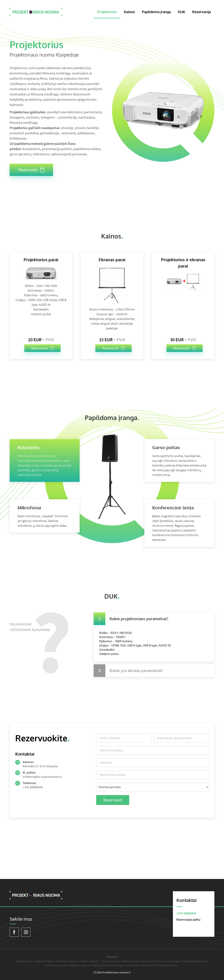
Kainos (129, 12)
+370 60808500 (33, 787)
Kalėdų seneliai (124, 965)
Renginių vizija (24, 961)
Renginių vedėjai (43, 961)
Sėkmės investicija (103, 965)
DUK (181, 12)
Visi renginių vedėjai (166, 965)
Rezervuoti (31, 170)
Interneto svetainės (66, 961)
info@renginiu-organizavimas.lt (42, 777)
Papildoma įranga (156, 12)
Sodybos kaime (111, 961)
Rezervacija (202, 12)
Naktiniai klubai (130, 961)
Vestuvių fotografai (56, 965)
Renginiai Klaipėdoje (195, 961)
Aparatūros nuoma (80, 965)
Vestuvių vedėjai (144, 965)
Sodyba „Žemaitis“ (89, 961)
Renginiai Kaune (172, 961)
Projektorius (107, 12)
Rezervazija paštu (188, 920)
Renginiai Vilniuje (151, 961)
